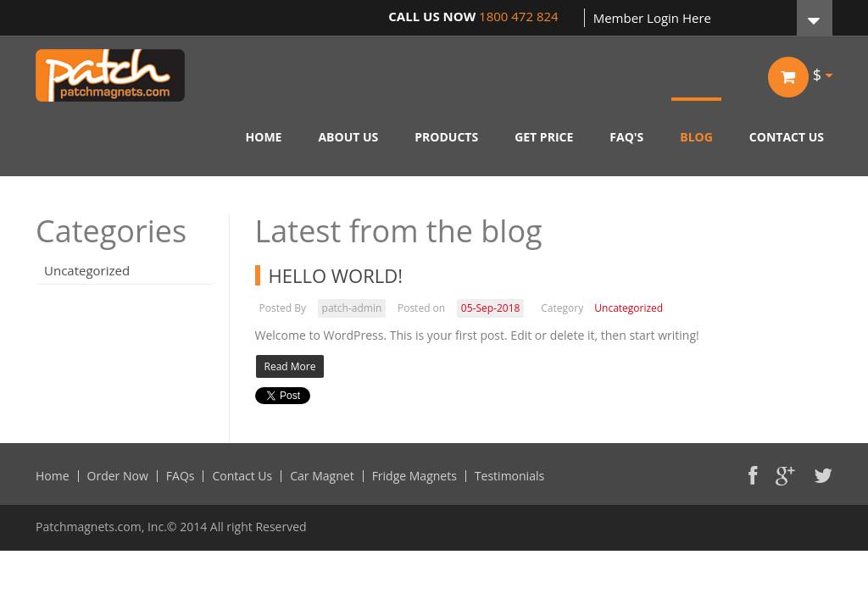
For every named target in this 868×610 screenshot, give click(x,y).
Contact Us (242, 476)
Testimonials (509, 476)
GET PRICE (544, 137)
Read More (290, 366)
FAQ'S (626, 137)
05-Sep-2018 (491, 308)
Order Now (118, 476)
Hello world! (336, 275)
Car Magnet (322, 476)
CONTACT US (787, 137)
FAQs (181, 476)
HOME (264, 137)
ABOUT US (348, 137)
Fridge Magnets (415, 476)
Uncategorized (87, 270)
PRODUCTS (446, 137)
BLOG (696, 137)
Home (53, 476)
